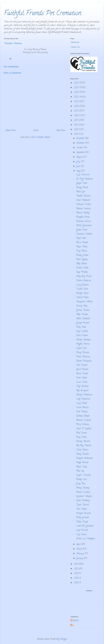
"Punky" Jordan (82, 255)
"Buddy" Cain (81, 479)
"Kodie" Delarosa (83, 357)
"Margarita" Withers (84, 302)
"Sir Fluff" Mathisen (84, 179)
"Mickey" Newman (83, 340)
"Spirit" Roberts (82, 369)
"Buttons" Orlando (83, 420)
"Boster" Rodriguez (84, 361)
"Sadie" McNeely (83, 501)
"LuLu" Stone (82, 382)
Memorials (75, 42)
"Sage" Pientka (82, 272)
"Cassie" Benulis (82, 408)
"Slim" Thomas (82, 412)
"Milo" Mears (81, 509)
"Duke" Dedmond (83, 200)
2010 (76, 574)
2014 (76, 134)
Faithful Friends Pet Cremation (42, 14)
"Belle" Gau (81, 192)
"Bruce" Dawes (82, 243)
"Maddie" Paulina (83, 196)
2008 (76, 583)
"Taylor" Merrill (82, 505)
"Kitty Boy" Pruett (84, 276)
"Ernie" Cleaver (82, 336)
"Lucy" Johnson (82, 285)
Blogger (64, 639)
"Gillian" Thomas (83, 310)
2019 (76, 111)
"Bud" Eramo (81, 433)
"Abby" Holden (82, 314)
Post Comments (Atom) (41, 137)
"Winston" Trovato (83, 204)
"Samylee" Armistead (84, 458)
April (79, 544)
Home (36, 131)
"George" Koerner (83, 323)
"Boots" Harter (82, 374)
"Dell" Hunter (82, 365)
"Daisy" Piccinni (82, 353)
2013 (76, 564)
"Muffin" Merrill (83, 344)
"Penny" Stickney (83, 488)
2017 (76, 120)
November (81, 143)
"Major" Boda (82, 247)
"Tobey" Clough (82, 522)
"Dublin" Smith (82, 268)
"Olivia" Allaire (82, 450)
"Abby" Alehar (81, 264)
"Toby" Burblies (82, 386)
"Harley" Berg (82, 306)
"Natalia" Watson (83, 209)
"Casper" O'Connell (83, 475)
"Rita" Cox (80, 471)
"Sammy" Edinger (83, 416)
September (81, 152)
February (80, 554)
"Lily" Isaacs (81, 534)
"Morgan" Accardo (83, 513)
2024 (77, 88)
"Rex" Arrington (82, 391)
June (79, 166)
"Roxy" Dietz (81, 437)
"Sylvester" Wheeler (84, 496)
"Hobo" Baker (81, 378)
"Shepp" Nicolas (82, 463)
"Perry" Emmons (82, 424)
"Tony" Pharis (81, 251)
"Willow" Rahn (82, 298)
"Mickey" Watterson (84, 395)
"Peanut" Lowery (83, 492)
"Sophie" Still (81, 348)
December (81, 138)
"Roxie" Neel (81, 238)
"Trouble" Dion (82, 289)
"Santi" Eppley (82, 259)
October (80, 148)
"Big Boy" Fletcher (84, 446)
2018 (76, 116)
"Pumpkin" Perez (82, 217)
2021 (76, 102)
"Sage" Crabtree (82, 331)
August (80, 157)
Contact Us (75, 47)
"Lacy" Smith (81, 403)
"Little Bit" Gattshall (85, 526)
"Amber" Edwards (83, 319)
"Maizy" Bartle (82, 188)
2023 (77, 92)
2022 (77, 97)
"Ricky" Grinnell (82, 518)
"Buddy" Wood (82, 293)
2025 (77, 83)
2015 (76, 130)
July (78, 162)
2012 (76, 569)
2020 (76, 106)
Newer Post (10, 131)
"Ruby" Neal (81, 327)
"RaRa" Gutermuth (84, 226)
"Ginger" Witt (81, 183)
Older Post (60, 131)
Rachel (76, 621)
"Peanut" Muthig (83, 213)
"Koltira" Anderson (83, 281)
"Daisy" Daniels (82, 454)
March (80, 549)
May (79, 171)
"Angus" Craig (81, 467)
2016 (76, 125)
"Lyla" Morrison (83, 175)
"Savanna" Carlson (83, 221)
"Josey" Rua (81, 484)
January (80, 558)
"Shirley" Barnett (83, 441)
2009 (76, 578)
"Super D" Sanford (84, 429)
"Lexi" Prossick (82, 530)
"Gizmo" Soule (82, 230)
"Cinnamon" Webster (84, 234)
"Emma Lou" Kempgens (85, 539)
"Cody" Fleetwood (83, 399)
